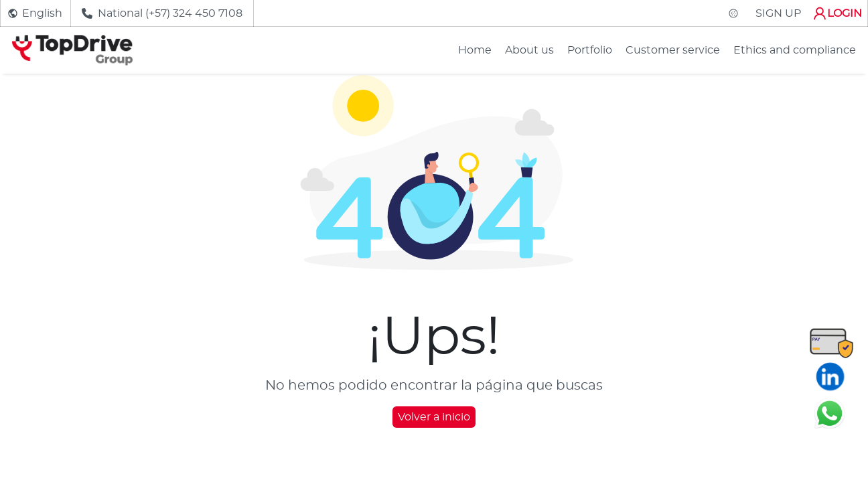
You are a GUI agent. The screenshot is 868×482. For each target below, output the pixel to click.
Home (475, 50)
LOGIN (837, 13)
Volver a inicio (434, 417)
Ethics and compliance (795, 50)
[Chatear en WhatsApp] (829, 413)
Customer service (673, 50)
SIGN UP (778, 13)
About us (529, 50)
